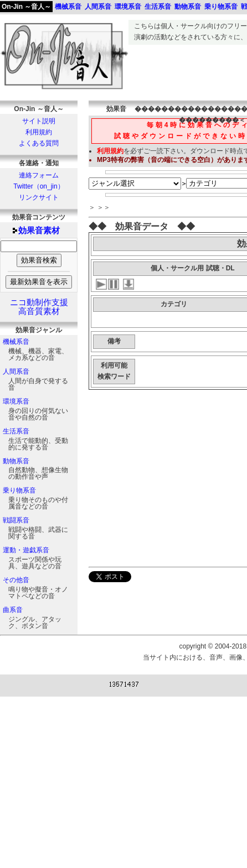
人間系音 (16, 372)
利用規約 (39, 132)
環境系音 (16, 401)
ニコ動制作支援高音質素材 (39, 307)
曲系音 (13, 610)
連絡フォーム (39, 175)
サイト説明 (39, 121)
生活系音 (16, 431)
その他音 (16, 580)
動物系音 (16, 461)
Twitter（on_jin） (38, 186)
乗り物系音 (19, 490)
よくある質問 (39, 143)
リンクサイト (39, 197)
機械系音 (16, 342)
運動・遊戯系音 (26, 550)
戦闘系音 (16, 520)
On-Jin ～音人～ (26, 7)
